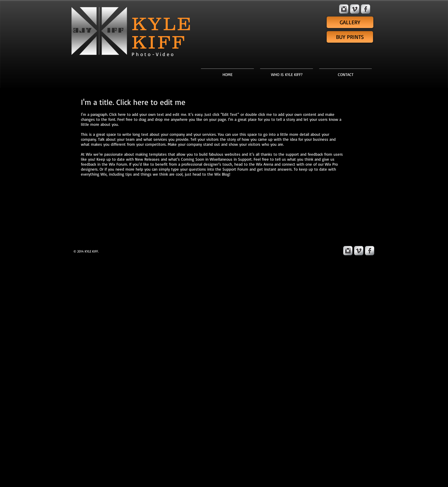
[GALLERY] (350, 22)
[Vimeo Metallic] (355, 9)
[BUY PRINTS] (350, 37)
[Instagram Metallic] (344, 9)
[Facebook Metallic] (366, 9)
